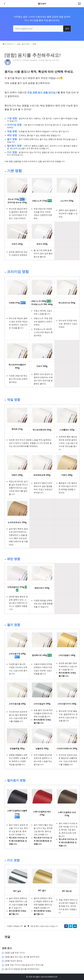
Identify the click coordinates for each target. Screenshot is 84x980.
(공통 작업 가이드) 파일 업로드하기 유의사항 (24, 965)
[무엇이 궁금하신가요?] (42, 29)
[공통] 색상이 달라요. (14, 961)
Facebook (66, 926)
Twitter (70, 926)
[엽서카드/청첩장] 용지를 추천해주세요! (22, 969)
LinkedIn (75, 926)
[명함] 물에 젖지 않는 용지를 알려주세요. (22, 957)
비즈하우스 (9, 44)
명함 (34, 44)
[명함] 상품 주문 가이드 (15, 953)
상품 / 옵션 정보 (23, 44)
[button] (25, 926)
